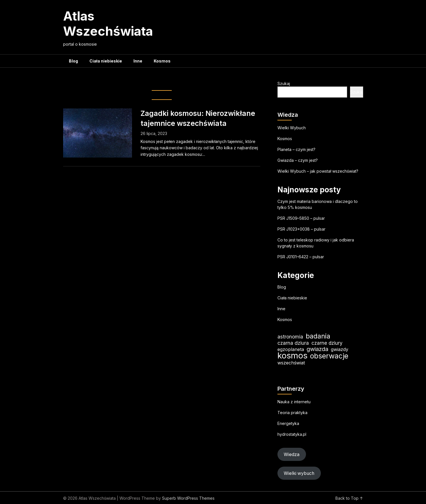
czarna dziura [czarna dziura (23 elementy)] (293, 343)
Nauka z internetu (294, 402)
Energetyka (288, 423)
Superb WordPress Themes (188, 498)
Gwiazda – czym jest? (298, 160)
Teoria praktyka (292, 413)
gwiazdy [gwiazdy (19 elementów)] (340, 349)
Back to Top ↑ (349, 498)
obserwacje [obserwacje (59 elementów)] (329, 356)
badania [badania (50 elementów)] (318, 336)
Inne (138, 61)
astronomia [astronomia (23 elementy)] (290, 337)
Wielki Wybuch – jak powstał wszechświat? (318, 171)
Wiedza (292, 454)
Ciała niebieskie (106, 61)
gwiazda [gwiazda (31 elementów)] (317, 349)
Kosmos (162, 61)
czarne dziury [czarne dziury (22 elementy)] (327, 343)
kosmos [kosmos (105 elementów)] (292, 355)
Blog (73, 61)
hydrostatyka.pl (292, 434)
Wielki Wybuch (292, 128)
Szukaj (284, 83)
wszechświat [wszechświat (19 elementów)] (291, 363)
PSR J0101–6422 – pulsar (301, 257)
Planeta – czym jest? (296, 149)
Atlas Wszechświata (108, 24)
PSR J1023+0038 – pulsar (301, 229)
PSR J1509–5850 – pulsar (301, 218)
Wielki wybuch (299, 473)
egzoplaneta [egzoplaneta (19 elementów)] (291, 349)
